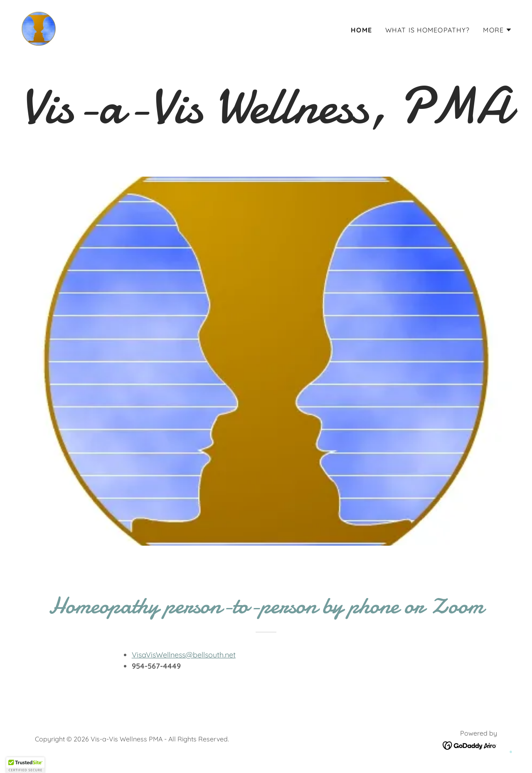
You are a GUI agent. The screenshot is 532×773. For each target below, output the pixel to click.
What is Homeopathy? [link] (428, 30)
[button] (498, 30)
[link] (39, 28)
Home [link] (361, 30)
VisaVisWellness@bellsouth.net (184, 655)
